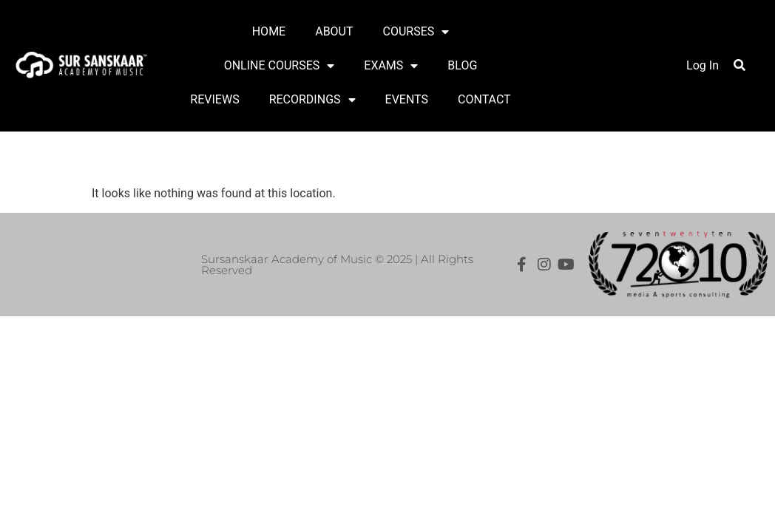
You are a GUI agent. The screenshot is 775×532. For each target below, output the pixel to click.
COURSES (416, 32)
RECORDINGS (312, 100)
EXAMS (391, 66)
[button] (740, 65)
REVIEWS (214, 99)
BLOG (462, 65)
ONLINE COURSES (280, 66)
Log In (703, 65)
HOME (269, 31)
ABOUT (334, 31)
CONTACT (484, 99)
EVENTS (407, 99)
